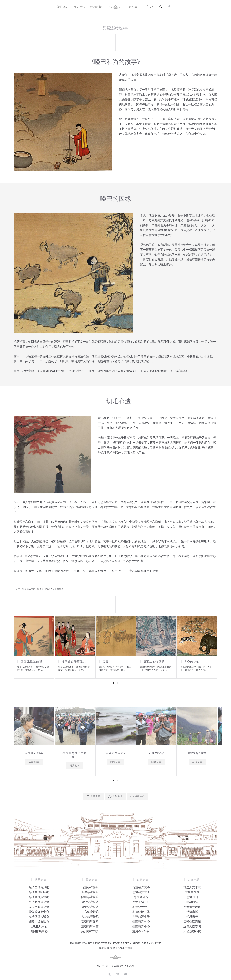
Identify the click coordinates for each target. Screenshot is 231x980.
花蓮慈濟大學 (141, 887)
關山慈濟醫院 (90, 897)
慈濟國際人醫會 (39, 917)
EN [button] (150, 7)
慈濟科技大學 (141, 892)
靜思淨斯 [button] (96, 7)
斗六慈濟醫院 (90, 912)
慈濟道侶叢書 (192, 907)
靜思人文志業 (192, 887)
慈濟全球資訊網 (39, 887)
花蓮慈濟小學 (141, 917)
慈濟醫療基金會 (39, 902)
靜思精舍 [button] (80, 7)
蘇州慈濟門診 (90, 931)
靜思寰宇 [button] (135, 7)
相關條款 (138, 796)
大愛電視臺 (192, 892)
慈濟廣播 (192, 912)
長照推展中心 (39, 931)
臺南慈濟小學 (141, 926)
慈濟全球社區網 (39, 892)
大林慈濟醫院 (90, 917)
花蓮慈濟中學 (141, 912)
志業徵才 (115, 796)
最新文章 (93, 796)
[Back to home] (116, 7)
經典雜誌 (192, 902)
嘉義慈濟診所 (90, 922)
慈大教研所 (141, 897)
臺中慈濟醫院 (90, 907)
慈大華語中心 (141, 902)
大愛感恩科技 (192, 931)
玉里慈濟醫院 (90, 892)
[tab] (113, 683)
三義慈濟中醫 (90, 926)
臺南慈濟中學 (141, 922)
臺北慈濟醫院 (90, 902)
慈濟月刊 (192, 897)
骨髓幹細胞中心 (39, 912)
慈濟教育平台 (141, 931)
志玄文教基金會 (39, 907)
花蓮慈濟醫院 (90, 887)
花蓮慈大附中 (141, 907)
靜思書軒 (192, 917)
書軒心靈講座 (192, 922)
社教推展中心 (39, 926)
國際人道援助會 (39, 922)
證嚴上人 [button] (63, 7)
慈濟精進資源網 (39, 897)
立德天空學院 (192, 926)
